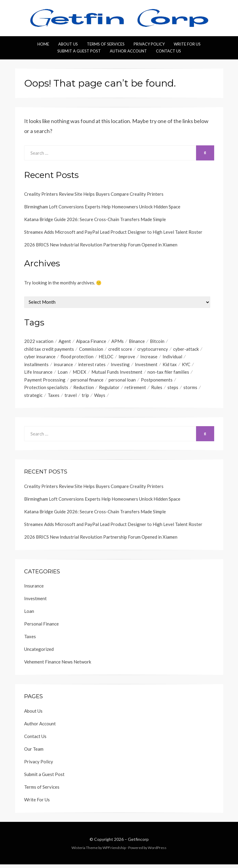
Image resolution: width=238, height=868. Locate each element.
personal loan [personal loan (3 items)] (122, 382)
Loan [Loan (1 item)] (63, 374)
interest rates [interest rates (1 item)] (92, 366)
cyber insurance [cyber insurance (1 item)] (40, 358)
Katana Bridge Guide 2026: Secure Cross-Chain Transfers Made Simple (95, 219)
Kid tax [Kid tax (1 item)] (170, 366)
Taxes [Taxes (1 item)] (54, 398)
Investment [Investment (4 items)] (146, 366)
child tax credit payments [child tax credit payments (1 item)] (49, 350)
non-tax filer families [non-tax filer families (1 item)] (168, 374)
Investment (35, 602)
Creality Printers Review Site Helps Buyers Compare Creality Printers (94, 194)
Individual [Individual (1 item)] (172, 358)
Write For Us (187, 44)
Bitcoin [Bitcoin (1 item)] (157, 341)
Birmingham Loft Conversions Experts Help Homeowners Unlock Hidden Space (102, 207)
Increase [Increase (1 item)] (149, 358)
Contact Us (168, 51)
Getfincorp (138, 843)
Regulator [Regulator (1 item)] (109, 390)
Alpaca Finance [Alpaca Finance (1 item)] (91, 341)
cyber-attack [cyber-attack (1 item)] (186, 350)
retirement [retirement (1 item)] (135, 390)
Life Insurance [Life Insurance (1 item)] (38, 374)
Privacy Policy (149, 44)
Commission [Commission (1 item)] (91, 350)
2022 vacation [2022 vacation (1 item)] (39, 341)
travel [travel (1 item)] (71, 398)
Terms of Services (106, 44)
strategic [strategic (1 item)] (33, 398)
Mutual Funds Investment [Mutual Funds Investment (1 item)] (117, 374)
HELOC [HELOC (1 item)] (106, 358)
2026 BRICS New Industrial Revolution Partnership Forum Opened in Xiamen (101, 245)
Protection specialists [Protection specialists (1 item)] (46, 390)
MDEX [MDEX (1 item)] (79, 374)
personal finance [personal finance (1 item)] (87, 382)
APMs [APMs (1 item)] (117, 341)
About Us (68, 44)
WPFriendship (114, 851)
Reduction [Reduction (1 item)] (84, 390)
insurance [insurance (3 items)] (63, 366)
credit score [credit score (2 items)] (120, 350)
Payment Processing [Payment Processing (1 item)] (45, 382)
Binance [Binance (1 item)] (137, 341)
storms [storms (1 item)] (190, 390)
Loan (29, 615)
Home (43, 44)
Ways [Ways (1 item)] (100, 398)
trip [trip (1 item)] (85, 398)
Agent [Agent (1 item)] (65, 341)
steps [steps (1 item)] (173, 390)
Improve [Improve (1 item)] (127, 358)
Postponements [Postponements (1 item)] (157, 382)
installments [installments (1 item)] (36, 366)
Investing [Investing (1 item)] (120, 366)
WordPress (157, 851)
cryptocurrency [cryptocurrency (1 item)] (153, 350)
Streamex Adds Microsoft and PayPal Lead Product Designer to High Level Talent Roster (113, 232)
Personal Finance (41, 627)
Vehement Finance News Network (58, 665)
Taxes (30, 640)
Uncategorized (39, 653)
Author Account (128, 51)
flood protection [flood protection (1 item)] (77, 358)
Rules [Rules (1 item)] (157, 390)
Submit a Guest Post (79, 51)
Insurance (34, 589)
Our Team (34, 752)
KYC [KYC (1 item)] (186, 366)
